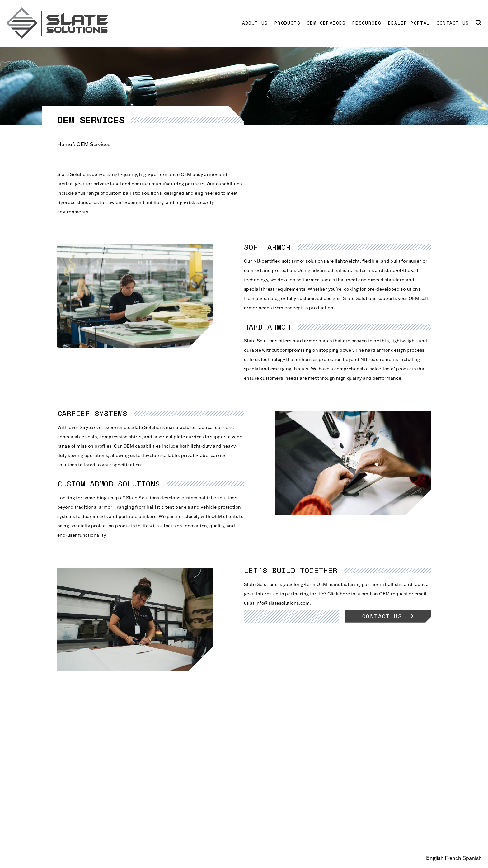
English (435, 858)
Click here (339, 594)
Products (287, 23)
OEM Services (326, 23)
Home (65, 144)
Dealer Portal (409, 23)
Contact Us (453, 23)
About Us (255, 23)
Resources (367, 23)
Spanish (472, 858)
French (453, 858)
